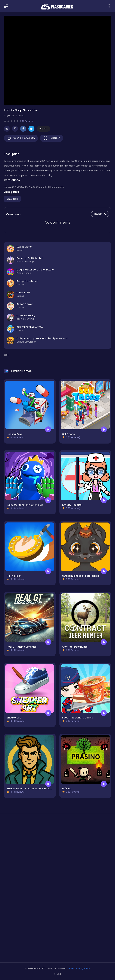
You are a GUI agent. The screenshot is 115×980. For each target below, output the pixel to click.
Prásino (67, 789)
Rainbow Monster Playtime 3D (25, 505)
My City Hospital (72, 505)
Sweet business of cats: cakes (81, 576)
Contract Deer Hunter (75, 647)
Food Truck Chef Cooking (78, 718)
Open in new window (21, 138)
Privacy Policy (83, 969)
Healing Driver (15, 434)
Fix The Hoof (14, 576)
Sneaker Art (14, 718)
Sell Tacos (69, 434)
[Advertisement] (57, 844)
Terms (70, 969)
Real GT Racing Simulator (22, 647)
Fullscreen (52, 138)
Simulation (12, 199)
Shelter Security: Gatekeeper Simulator (30, 789)
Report (43, 129)
